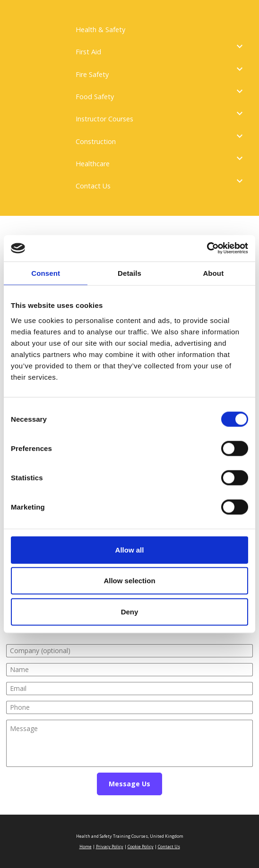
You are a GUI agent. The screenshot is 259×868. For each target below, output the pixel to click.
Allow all (130, 549)
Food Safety (95, 97)
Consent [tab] (46, 273)
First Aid (88, 52)
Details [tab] (129, 273)
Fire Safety (92, 74)
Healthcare (93, 164)
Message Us (129, 784)
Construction (96, 141)
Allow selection (129, 581)
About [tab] (213, 273)
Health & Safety (100, 30)
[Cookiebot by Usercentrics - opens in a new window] (207, 248)
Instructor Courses (104, 119)
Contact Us (93, 186)
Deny (130, 611)
